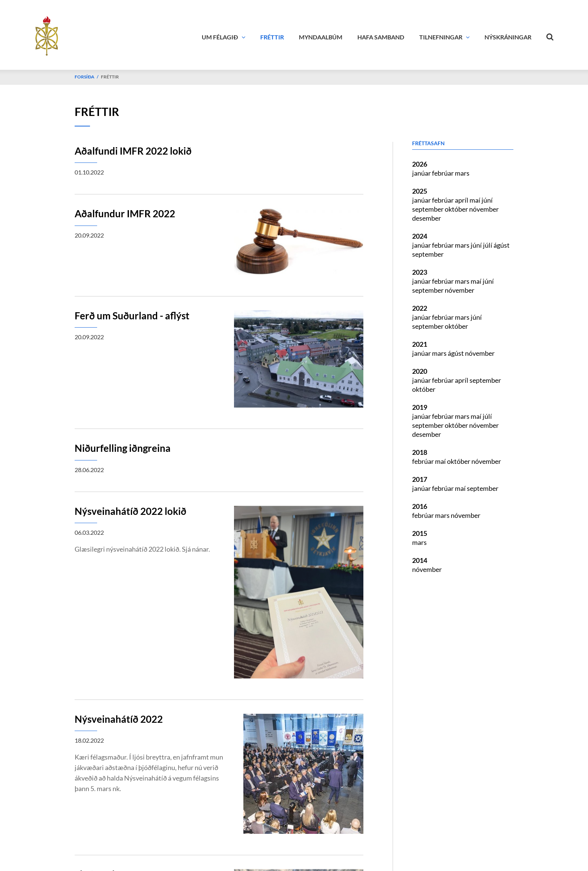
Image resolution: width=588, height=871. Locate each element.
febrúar (443, 173)
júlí (488, 245)
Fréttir (110, 77)
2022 (420, 308)
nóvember (484, 209)
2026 (420, 164)
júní (487, 200)
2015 (420, 533)
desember (427, 218)
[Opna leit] (550, 35)
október (457, 209)
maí (475, 200)
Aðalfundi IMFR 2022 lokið (133, 151)
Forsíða (85, 77)
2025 (420, 191)
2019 (420, 407)
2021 (420, 344)
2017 (420, 479)
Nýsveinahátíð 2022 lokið (130, 511)
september (428, 209)
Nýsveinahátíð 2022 (119, 719)
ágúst (502, 245)
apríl (462, 200)
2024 (420, 236)
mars (462, 173)
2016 (420, 506)
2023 (420, 272)
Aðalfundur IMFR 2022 (125, 214)
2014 (420, 560)
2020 (420, 371)
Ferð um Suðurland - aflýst (132, 316)
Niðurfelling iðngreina (123, 448)
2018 (420, 452)
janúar (422, 173)
